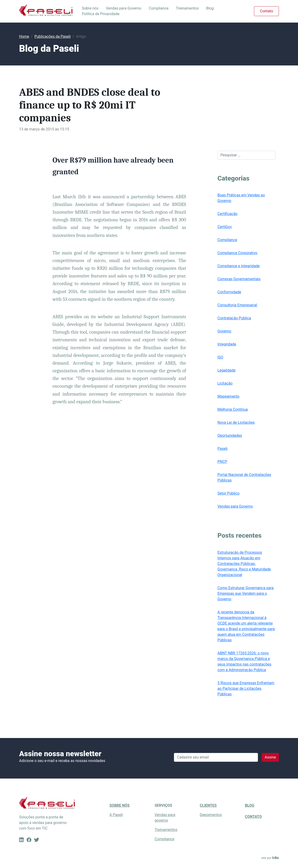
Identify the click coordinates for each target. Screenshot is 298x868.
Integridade (227, 344)
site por (270, 858)
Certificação (227, 214)
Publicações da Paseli (53, 36)
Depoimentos (211, 815)
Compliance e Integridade (239, 266)
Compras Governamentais (239, 279)
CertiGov (225, 227)
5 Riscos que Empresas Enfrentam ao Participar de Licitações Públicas (246, 689)
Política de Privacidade (101, 14)
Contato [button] (266, 11)
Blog (210, 8)
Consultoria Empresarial (237, 305)
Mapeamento (228, 396)
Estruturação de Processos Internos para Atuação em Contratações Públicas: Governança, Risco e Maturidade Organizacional (244, 564)
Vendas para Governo (124, 8)
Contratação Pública (234, 318)
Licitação (225, 383)
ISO (220, 357)
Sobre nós (90, 8)
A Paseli (116, 815)
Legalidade (227, 370)
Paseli (222, 449)
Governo (224, 331)
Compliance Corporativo (237, 253)
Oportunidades (230, 436)
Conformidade (229, 292)
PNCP (222, 462)
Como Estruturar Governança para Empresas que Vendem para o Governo (246, 593)
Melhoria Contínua (233, 409)
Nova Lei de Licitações (236, 422)
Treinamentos (187, 8)
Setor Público (229, 493)
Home (24, 36)
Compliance (159, 8)
